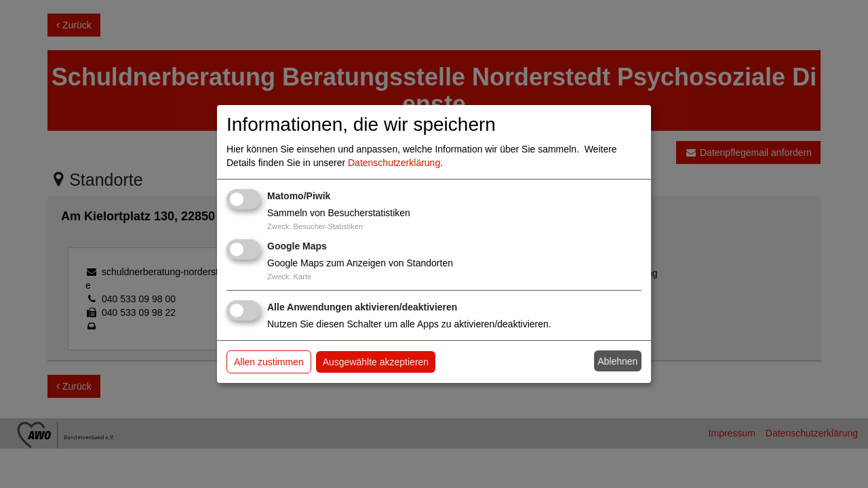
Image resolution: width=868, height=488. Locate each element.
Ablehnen (617, 361)
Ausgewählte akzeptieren (376, 362)
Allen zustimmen (269, 362)
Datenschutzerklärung (394, 163)
